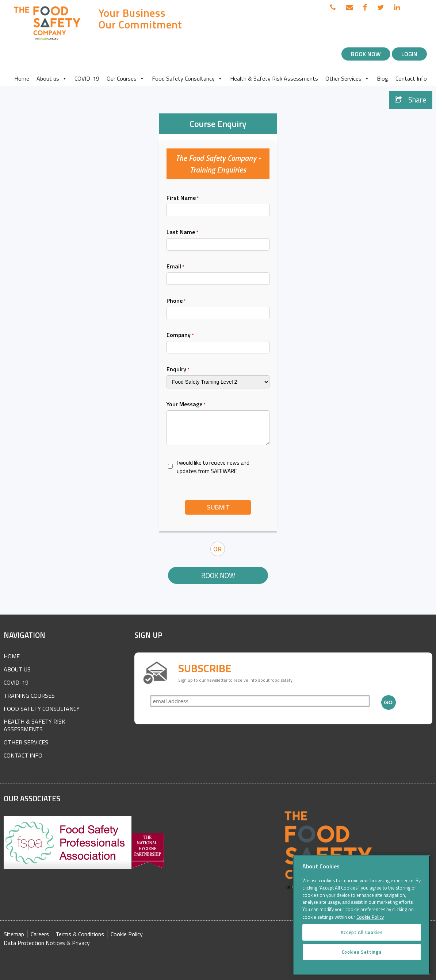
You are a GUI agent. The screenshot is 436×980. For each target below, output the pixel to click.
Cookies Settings (362, 962)
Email (175, 266)
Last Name (182, 232)
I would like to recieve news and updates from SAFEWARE (213, 467)
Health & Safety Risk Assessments (274, 78)
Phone (176, 301)
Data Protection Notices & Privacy (47, 943)
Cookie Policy (127, 934)
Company (180, 335)
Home (22, 78)
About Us (17, 669)
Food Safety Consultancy (187, 78)
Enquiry (178, 369)
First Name (183, 198)
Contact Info (411, 78)
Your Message (186, 404)
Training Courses (29, 696)
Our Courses (126, 78)
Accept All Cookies (362, 943)
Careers (40, 934)
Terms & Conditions (80, 934)
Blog (383, 78)
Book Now (366, 54)
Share (411, 100)
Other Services (347, 78)
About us (52, 78)
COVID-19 (87, 78)
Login (409, 54)
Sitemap (14, 934)
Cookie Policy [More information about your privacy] (370, 927)
